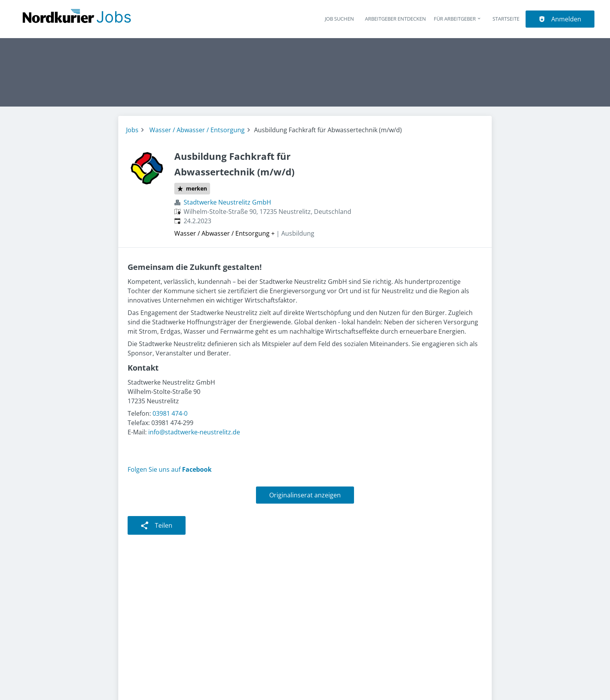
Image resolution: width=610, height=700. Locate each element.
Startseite (506, 19)
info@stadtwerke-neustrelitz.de (194, 432)
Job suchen (339, 19)
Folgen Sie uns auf (170, 469)
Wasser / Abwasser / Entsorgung (197, 130)
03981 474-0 (170, 413)
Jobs (132, 130)
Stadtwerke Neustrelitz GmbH (227, 202)
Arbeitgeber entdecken (395, 19)
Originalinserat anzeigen (305, 495)
